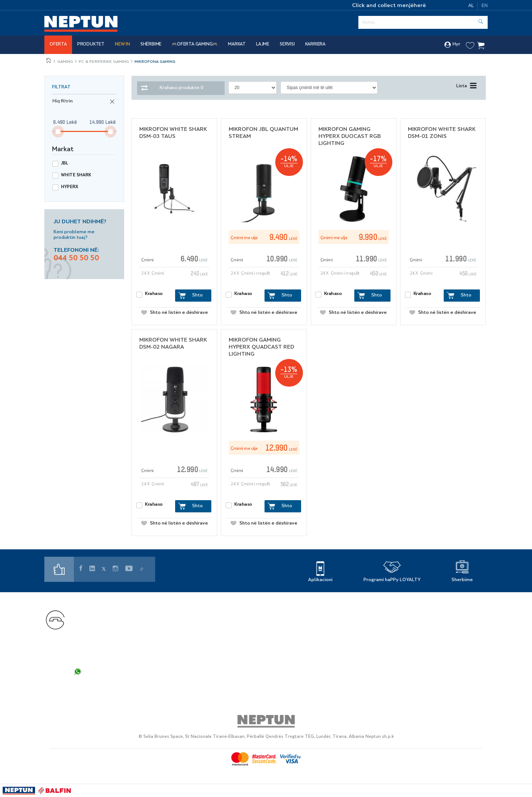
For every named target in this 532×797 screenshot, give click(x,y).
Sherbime (462, 580)
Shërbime (151, 45)
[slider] (58, 132)
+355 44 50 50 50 (119, 622)
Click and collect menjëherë (389, 6)
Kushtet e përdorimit (417, 631)
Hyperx (70, 187)
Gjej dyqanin (307, 611)
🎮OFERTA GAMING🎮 (195, 45)
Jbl (65, 164)
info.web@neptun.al (101, 662)
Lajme (263, 45)
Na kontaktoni (93, 611)
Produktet (91, 45)
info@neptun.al (95, 654)
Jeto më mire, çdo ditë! (49, 60)
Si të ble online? (213, 641)
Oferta (58, 45)
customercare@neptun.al (108, 639)
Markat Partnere (214, 621)
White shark (76, 175)
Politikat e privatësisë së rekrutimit (436, 621)
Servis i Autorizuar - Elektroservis (236, 631)
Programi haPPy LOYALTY (392, 580)
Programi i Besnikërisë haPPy (231, 611)
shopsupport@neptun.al (106, 646)
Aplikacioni (320, 580)
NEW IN (122, 45)
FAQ (80, 685)
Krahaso (154, 294)
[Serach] (423, 22)
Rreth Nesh (306, 621)
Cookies (399, 641)
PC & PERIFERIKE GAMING (104, 62)
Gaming (65, 62)
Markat (237, 45)
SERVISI (287, 45)
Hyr (452, 45)
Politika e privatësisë (417, 611)
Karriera (315, 45)
